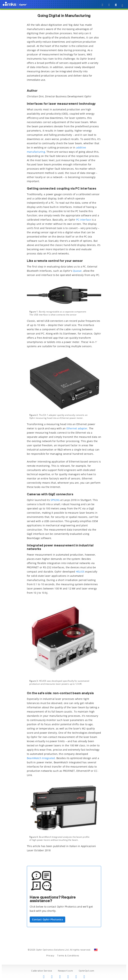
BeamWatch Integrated (41, 758)
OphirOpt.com (86, 971)
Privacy (50, 956)
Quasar (77, 271)
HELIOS (80, 572)
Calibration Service (42, 971)
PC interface (84, 220)
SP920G (55, 500)
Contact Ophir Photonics (47, 919)
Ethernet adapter (77, 428)
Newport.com (65, 971)
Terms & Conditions (68, 956)
